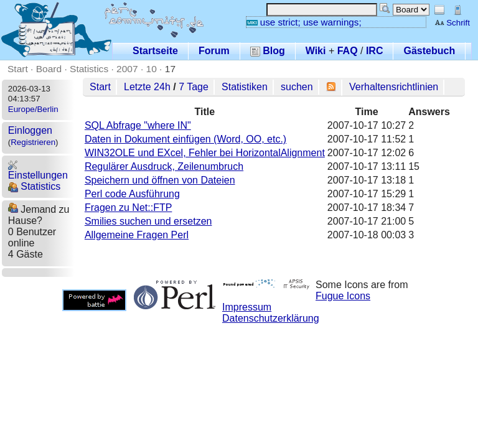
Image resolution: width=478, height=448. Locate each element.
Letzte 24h (147, 87)
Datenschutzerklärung (271, 318)
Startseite (155, 51)
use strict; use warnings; (304, 22)
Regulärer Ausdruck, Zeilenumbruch (164, 166)
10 (152, 69)
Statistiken (245, 87)
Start (18, 69)
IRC (375, 51)
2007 (127, 69)
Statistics (89, 69)
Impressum (247, 307)
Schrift (452, 23)
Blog (268, 51)
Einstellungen (38, 170)
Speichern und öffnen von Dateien (160, 180)
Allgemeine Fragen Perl (137, 235)
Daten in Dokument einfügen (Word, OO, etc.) (185, 139)
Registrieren (33, 142)
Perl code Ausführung (132, 194)
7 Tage (194, 87)
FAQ (348, 51)
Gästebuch (429, 51)
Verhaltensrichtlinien (394, 87)
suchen (297, 87)
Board (49, 69)
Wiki (316, 51)
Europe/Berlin (33, 109)
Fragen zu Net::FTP (129, 208)
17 (170, 69)
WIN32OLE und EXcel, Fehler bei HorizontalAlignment (205, 153)
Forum (214, 51)
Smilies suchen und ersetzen (148, 221)
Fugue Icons (343, 296)
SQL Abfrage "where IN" (138, 125)
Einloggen (30, 130)
